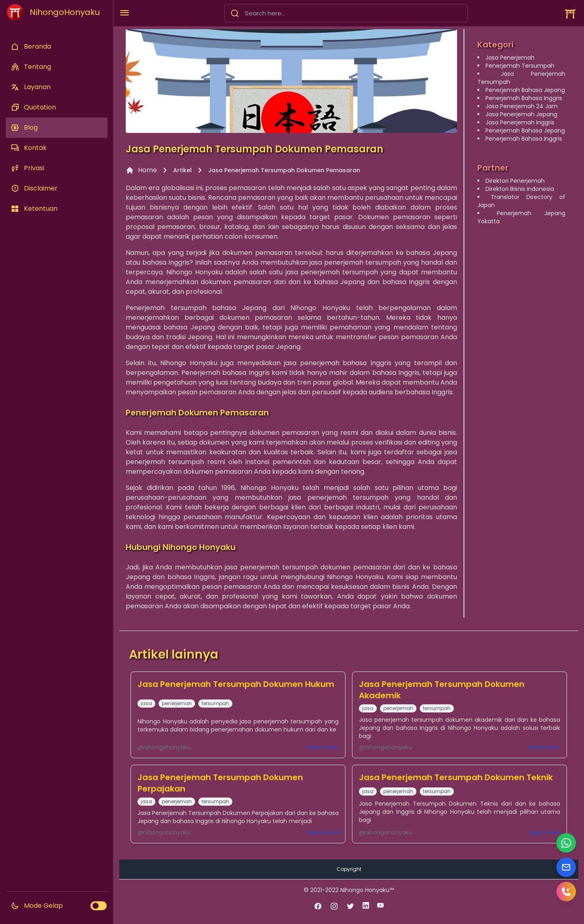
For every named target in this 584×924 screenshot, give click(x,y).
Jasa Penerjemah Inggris (520, 122)
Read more (323, 747)
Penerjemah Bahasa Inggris (524, 98)
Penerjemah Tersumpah (520, 66)
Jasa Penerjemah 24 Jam (522, 106)
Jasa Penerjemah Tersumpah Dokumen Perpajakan (220, 783)
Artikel (182, 170)
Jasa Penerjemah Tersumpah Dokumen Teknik (456, 777)
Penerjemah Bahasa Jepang (525, 90)
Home (141, 170)
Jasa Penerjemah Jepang (521, 114)
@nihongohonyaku (164, 747)
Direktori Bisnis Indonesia (520, 189)
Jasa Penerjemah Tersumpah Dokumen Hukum (236, 684)
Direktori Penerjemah (515, 181)
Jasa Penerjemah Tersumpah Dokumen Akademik (442, 690)
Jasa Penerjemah (510, 58)
